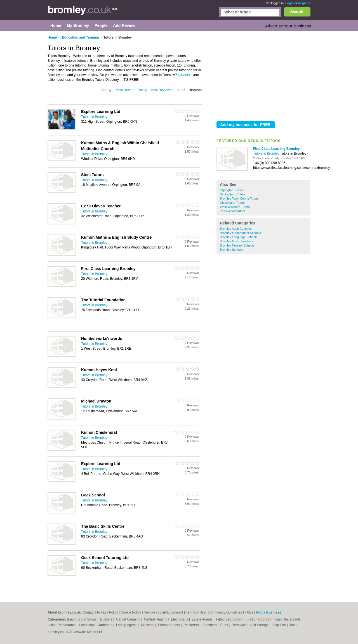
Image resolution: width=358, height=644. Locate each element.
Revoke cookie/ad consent (163, 612)
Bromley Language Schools (239, 237)
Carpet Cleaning (129, 619)
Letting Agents (127, 625)
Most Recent (125, 90)
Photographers (169, 625)
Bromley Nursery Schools (237, 245)
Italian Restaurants (62, 625)
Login (289, 3)
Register (304, 3)
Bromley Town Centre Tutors (239, 198)
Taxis (293, 625)
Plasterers (192, 625)
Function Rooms (257, 619)
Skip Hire (280, 625)
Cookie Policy (131, 612)
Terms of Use (196, 612)
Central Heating (156, 619)
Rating (143, 90)
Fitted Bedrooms (229, 619)
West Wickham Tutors (235, 207)
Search (297, 12)
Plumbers (210, 625)
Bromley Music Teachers (237, 241)
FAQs (249, 612)
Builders (107, 619)
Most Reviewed (162, 90)
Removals (240, 625)
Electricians (180, 619)
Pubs (225, 625)
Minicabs (148, 625)
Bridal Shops (87, 619)
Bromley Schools (231, 250)
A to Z (181, 90)
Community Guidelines (225, 612)
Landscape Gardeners (96, 625)
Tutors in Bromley (267, 153)
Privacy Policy (108, 612)
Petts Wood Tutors (232, 211)
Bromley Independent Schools (240, 233)
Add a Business (268, 612)
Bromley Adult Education (237, 229)
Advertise (185, 75)
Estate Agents (203, 619)
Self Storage (260, 625)
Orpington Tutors (231, 190)
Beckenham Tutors (233, 194)
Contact (89, 612)
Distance (196, 90)
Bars (71, 619)
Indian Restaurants (287, 619)
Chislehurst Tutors (232, 203)
